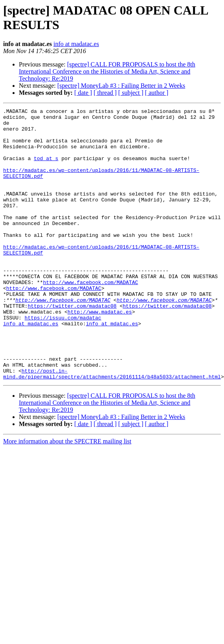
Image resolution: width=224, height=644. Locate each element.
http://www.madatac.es (100, 353)
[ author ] (157, 93)
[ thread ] (105, 93)
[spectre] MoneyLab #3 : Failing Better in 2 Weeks (121, 86)
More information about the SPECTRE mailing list (67, 495)
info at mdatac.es (112, 367)
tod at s (46, 169)
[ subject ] (131, 93)
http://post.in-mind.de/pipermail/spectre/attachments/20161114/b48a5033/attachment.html (112, 427)
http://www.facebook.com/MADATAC (90, 317)
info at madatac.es (76, 44)
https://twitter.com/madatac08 (72, 346)
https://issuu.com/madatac (63, 360)
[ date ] (83, 93)
